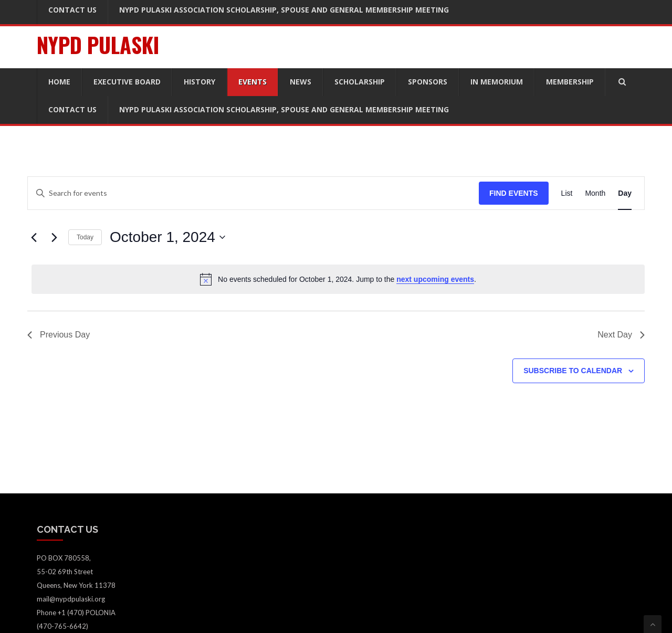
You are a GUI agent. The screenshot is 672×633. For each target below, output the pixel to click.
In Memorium (497, 82)
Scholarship (360, 82)
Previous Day (59, 335)
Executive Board (127, 82)
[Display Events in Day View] (625, 193)
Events (253, 82)
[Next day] (54, 237)
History (199, 82)
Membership (570, 82)
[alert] (338, 279)
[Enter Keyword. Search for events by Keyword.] (253, 193)
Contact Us (72, 109)
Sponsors (428, 82)
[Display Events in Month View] (595, 193)
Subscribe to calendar (573, 371)
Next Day (621, 335)
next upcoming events (435, 279)
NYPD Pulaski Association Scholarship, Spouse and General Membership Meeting (284, 109)
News (301, 82)
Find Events (514, 193)
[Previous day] (34, 237)
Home (59, 82)
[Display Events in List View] (567, 193)
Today (85, 237)
